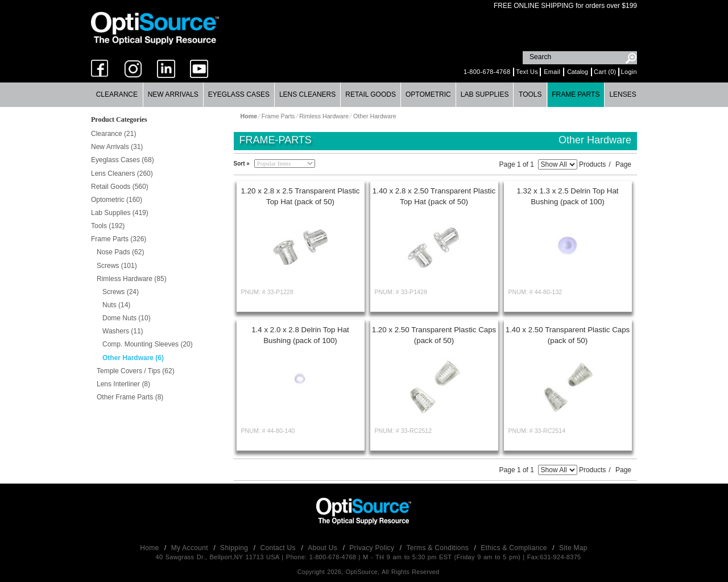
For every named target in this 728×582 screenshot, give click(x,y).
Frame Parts (576, 94)
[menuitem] (117, 95)
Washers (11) (123, 331)
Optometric (428, 94)
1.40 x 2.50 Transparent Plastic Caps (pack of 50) (568, 335)
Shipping (235, 548)
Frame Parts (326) (119, 239)
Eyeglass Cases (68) (123, 160)
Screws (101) (117, 266)
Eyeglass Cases (239, 94)
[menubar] (364, 95)
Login (629, 72)
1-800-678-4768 (487, 72)
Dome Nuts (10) (127, 318)
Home (150, 548)
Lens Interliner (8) (123, 384)
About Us (323, 548)
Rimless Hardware (324, 116)
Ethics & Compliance (515, 548)
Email (552, 72)
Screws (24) (121, 292)
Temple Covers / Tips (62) (136, 371)
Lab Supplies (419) (120, 213)
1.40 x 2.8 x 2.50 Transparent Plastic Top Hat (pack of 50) (434, 196)
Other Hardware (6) (133, 358)
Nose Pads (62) (120, 252)
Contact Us (279, 548)
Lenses (622, 94)
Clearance (117, 94)
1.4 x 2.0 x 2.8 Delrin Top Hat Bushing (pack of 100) (300, 335)
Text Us (527, 72)
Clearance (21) (113, 134)
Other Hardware (375, 116)
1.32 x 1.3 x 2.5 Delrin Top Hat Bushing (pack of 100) (567, 196)
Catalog (578, 72)
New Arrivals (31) (117, 147)
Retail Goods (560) (120, 187)
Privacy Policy (373, 548)
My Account (191, 548)
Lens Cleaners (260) (122, 174)
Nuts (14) (116, 305)
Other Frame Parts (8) (130, 397)
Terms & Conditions (439, 548)
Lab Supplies (485, 94)
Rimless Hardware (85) (132, 279)
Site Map (573, 548)
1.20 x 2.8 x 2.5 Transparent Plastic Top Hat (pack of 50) (301, 196)
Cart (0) (605, 72)
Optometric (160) (117, 200)
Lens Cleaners (307, 94)
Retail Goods (371, 94)
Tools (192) (108, 226)
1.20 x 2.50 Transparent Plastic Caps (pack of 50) (434, 335)
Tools (530, 94)
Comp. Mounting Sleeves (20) (148, 344)
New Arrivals (173, 94)
